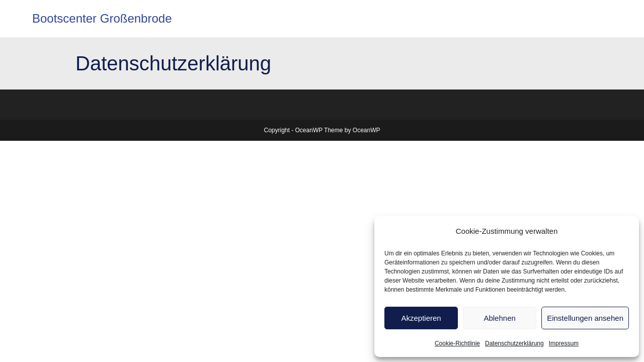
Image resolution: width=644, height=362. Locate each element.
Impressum (564, 343)
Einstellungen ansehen (585, 318)
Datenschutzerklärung (514, 343)
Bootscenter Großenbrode (102, 18)
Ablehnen (499, 318)
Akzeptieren (421, 318)
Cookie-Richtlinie (457, 343)
